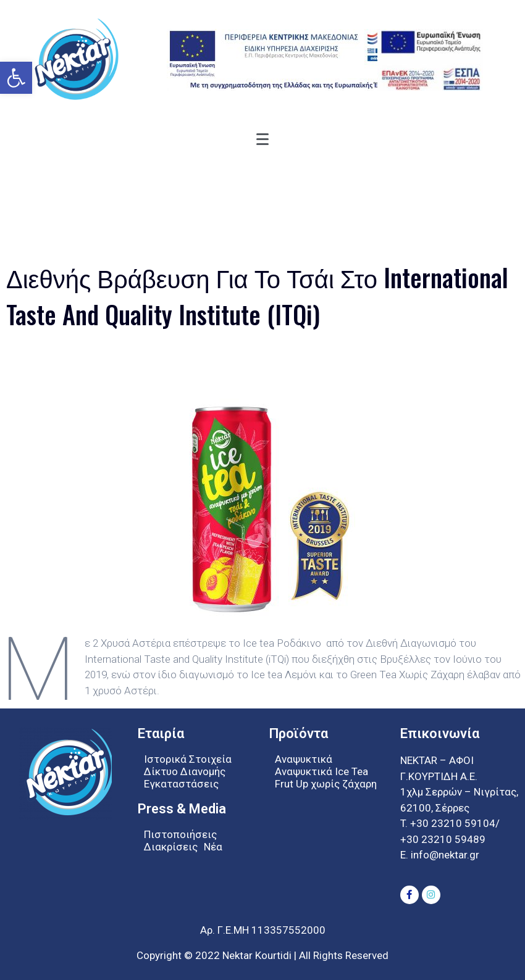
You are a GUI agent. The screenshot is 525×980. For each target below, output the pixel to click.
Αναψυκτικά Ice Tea (321, 771)
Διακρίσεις (171, 847)
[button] (16, 78)
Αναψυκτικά (304, 759)
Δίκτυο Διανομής (185, 771)
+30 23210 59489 (443, 839)
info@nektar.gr (444, 855)
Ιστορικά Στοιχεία (188, 759)
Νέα (213, 847)
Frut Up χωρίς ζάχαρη (326, 784)
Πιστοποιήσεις (180, 834)
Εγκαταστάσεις (181, 784)
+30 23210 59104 (453, 823)
